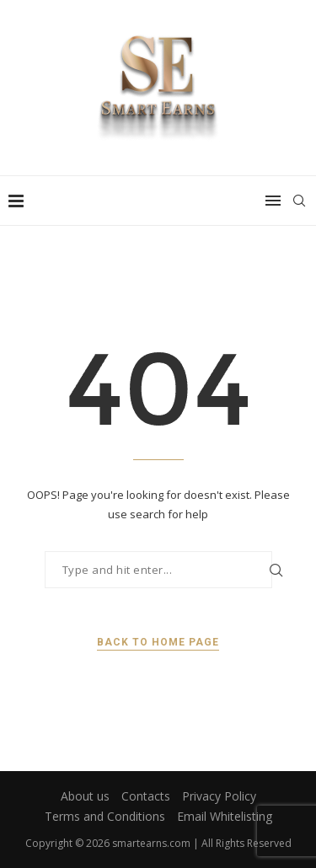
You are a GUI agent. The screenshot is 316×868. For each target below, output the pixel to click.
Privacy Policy (219, 796)
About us (85, 796)
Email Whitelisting (225, 816)
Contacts (146, 796)
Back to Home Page (158, 642)
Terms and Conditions (105, 816)
